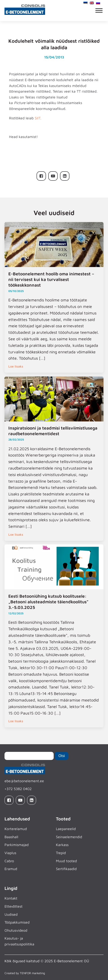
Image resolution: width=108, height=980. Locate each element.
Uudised (11, 914)
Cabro (9, 861)
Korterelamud (16, 829)
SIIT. (38, 118)
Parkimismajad (17, 845)
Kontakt (11, 898)
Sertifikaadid (66, 869)
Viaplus (10, 853)
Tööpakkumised (17, 922)
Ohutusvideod (16, 930)
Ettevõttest (14, 906)
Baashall (11, 837)
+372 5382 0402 (18, 789)
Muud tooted (66, 861)
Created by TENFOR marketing (25, 973)
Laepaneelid (66, 829)
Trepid (61, 853)
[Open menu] (99, 11)
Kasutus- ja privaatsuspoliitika (19, 941)
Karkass (62, 845)
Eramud (11, 869)
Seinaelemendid (69, 837)
